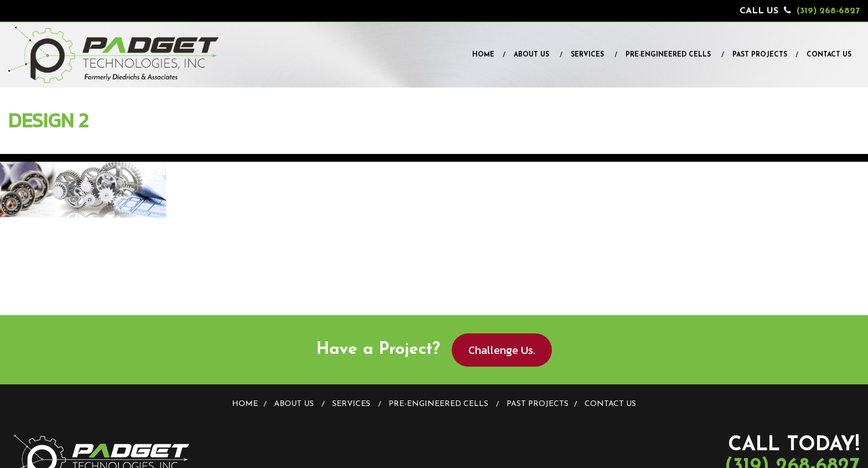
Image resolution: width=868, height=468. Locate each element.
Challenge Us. (502, 350)
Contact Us (829, 55)
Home (483, 55)
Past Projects (760, 55)
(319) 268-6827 (828, 11)
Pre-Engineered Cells (668, 55)
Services (587, 55)
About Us (531, 55)
